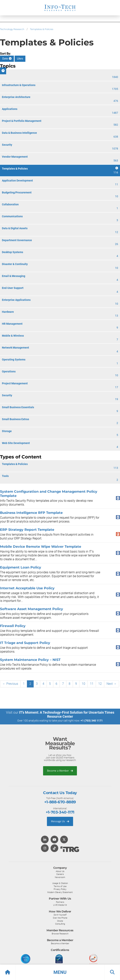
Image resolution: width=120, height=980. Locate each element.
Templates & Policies (42, 29)
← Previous (10, 684)
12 (100, 684)
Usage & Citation (60, 883)
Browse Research (60, 934)
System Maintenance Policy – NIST (30, 660)
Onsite (60, 921)
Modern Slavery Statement (60, 892)
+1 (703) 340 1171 (92, 721)
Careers (60, 874)
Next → (112, 684)
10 (83, 684)
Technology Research (12, 29)
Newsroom (60, 877)
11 (92, 684)
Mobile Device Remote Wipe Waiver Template (41, 546)
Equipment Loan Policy (21, 567)
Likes (20, 59)
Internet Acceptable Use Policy (27, 588)
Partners (60, 902)
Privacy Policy (60, 889)
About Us (60, 871)
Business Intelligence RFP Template (31, 513)
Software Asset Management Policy (32, 609)
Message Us (60, 821)
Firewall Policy (13, 626)
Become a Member (60, 771)
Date (7, 59)
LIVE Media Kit (60, 905)
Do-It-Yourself (60, 915)
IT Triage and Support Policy (25, 643)
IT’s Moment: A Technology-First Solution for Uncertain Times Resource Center (67, 714)
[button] (60, 972)
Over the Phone (60, 918)
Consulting (60, 924)
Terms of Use (60, 886)
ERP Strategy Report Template (27, 530)
